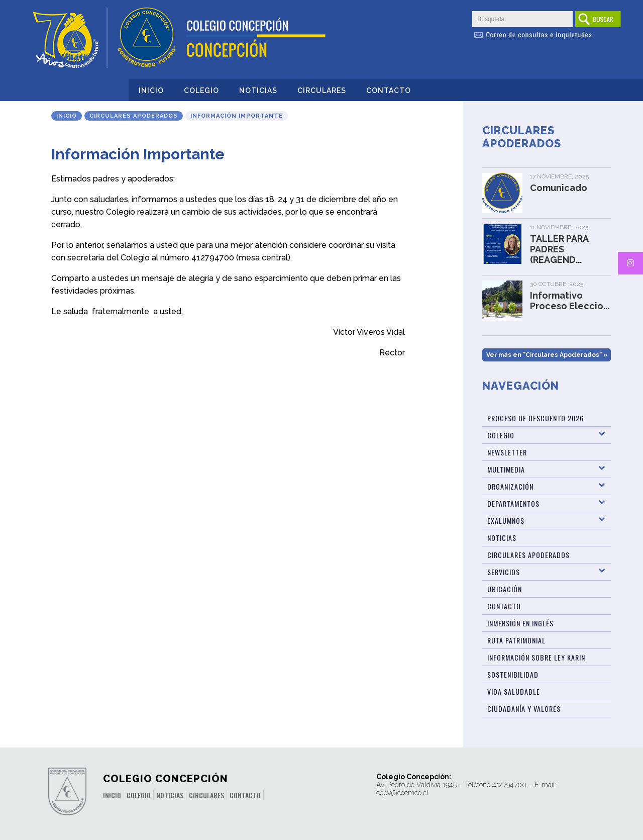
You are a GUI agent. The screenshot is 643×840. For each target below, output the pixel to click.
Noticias (258, 90)
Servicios (504, 572)
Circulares (322, 90)
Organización (510, 486)
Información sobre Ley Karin (536, 657)
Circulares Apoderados (134, 116)
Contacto (389, 90)
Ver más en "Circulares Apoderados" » (547, 355)
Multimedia (506, 469)
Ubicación (505, 589)
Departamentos (513, 503)
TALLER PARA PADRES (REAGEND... (559, 249)
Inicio (151, 90)
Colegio (201, 90)
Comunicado (559, 188)
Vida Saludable (514, 691)
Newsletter (507, 452)
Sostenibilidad (513, 674)
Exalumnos (506, 521)
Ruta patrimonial (516, 640)
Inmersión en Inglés (520, 623)
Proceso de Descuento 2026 (535, 418)
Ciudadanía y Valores (524, 709)
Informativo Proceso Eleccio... (570, 301)
